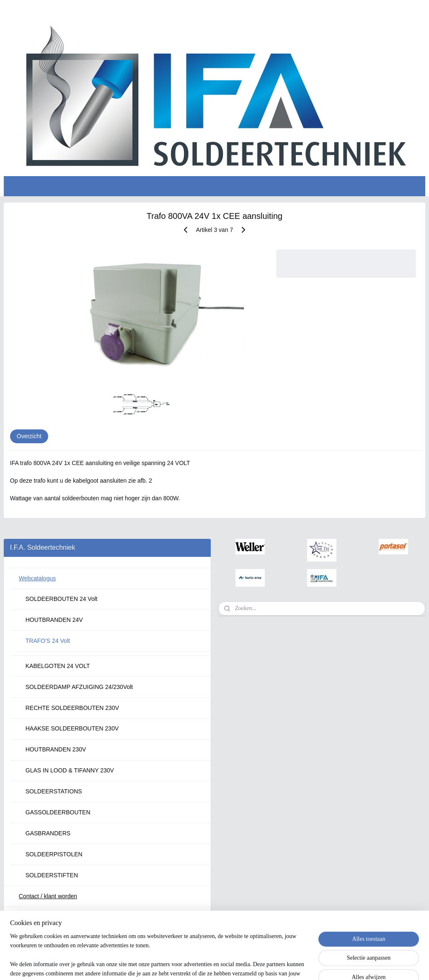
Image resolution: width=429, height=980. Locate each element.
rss (212, 964)
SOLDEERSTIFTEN (52, 875)
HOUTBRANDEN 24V (54, 620)
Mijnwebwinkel (304, 964)
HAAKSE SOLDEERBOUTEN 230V (72, 728)
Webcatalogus (37, 578)
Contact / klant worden (48, 896)
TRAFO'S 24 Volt (48, 641)
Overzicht (29, 436)
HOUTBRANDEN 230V (56, 749)
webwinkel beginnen (239, 964)
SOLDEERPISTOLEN (54, 854)
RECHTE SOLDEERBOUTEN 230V (72, 708)
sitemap (197, 964)
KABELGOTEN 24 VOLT (58, 666)
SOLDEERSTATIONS (54, 791)
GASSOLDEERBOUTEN (58, 812)
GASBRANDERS (48, 833)
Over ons (31, 917)
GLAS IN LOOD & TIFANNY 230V (70, 770)
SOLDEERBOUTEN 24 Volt (62, 599)
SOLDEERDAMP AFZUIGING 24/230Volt (79, 687)
